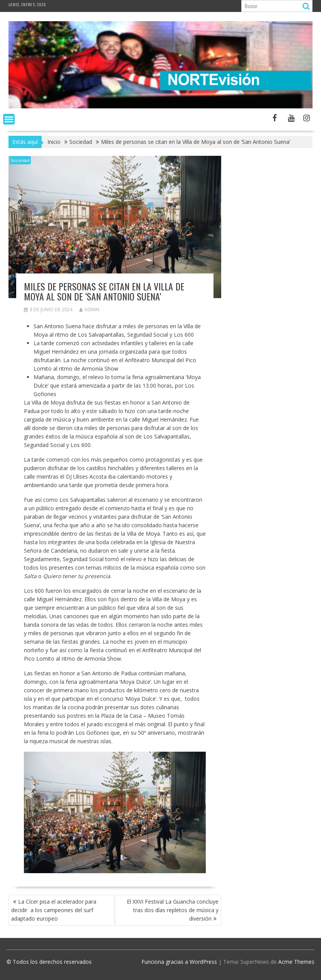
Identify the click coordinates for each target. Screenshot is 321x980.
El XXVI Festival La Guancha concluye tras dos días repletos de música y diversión (173, 910)
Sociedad (20, 160)
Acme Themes (296, 962)
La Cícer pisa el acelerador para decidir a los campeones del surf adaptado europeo (54, 910)
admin (89, 310)
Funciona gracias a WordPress (179, 962)
